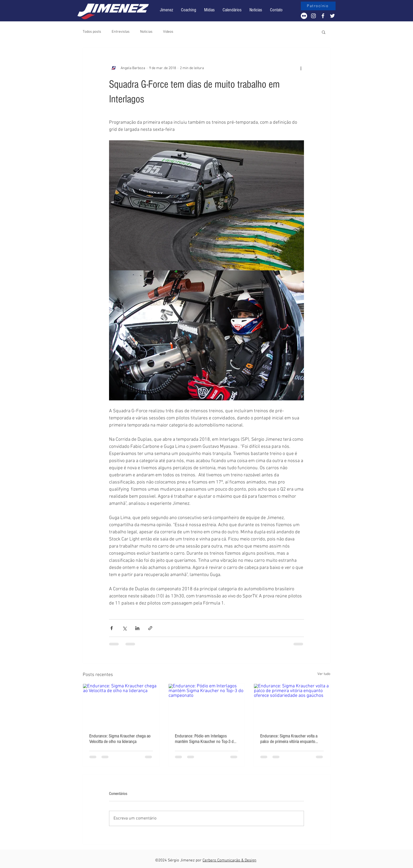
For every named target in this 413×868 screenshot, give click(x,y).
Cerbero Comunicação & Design (229, 860)
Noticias (146, 32)
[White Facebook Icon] (323, 16)
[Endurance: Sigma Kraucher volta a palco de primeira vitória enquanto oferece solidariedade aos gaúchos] (292, 705)
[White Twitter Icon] (332, 16)
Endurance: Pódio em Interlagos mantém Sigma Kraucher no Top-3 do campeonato (205, 739)
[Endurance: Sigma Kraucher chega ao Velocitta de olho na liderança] (121, 705)
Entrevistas (121, 32)
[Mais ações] (301, 68)
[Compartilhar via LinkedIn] (137, 628)
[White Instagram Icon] (313, 16)
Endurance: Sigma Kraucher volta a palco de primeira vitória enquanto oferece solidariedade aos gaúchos (289, 739)
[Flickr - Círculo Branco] (304, 16)
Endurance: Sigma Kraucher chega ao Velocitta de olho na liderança (120, 739)
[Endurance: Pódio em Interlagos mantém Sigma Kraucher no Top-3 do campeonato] (207, 705)
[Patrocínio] (318, 6)
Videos (168, 32)
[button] (232, 10)
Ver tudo (324, 674)
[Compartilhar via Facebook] (112, 628)
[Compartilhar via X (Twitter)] (124, 628)
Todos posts (92, 32)
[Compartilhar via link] (150, 628)
